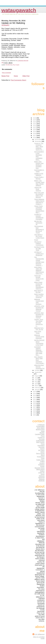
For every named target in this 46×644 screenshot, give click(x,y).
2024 (35, 122)
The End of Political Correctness (39, 243)
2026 (35, 118)
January (37, 389)
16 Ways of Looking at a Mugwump (39, 254)
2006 (35, 409)
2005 (35, 411)
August (37, 376)
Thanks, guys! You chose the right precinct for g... (39, 323)
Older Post (26, 76)
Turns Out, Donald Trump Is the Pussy (39, 278)
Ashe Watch (41, 428)
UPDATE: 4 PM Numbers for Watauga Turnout (39, 308)
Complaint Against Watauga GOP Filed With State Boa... (38, 351)
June (36, 380)
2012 (35, 397)
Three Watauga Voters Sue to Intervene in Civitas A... (39, 202)
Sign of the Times (38, 332)
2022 (35, 126)
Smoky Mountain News (40, 467)
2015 (35, 391)
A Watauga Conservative (40, 425)
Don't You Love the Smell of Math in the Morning (39, 195)
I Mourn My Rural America (38, 189)
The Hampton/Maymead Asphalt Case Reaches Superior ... (39, 261)
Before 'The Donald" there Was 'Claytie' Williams (39, 183)
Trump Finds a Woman (39, 178)
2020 (35, 130)
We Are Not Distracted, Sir (38, 223)
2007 (35, 407)
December (38, 139)
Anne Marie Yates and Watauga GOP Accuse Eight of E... (39, 270)
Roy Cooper (16, 65)
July (36, 378)
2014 (35, 393)
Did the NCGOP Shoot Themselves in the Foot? (39, 343)
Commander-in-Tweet (39, 171)
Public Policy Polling (40, 461)
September (38, 372)
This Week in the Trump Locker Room (39, 236)
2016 (35, 137)
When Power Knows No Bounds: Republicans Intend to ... (39, 285)
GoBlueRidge (40, 441)
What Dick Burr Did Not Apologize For (39, 367)
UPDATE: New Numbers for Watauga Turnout (39, 315)
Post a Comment (6, 73)
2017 (35, 136)
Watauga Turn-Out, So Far (39, 329)
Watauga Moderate (42, 480)
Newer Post (5, 76)
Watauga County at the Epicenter (39, 337)
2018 (35, 134)
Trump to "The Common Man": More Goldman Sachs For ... (39, 147)
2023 (35, 124)
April (36, 384)
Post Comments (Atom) (18, 80)
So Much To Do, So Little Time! (39, 248)
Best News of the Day (38, 291)
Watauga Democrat (41, 477)
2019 (35, 132)
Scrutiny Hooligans (41, 464)
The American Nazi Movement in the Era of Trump (39, 229)
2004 (35, 413)
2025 (35, 120)
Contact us (41, 437)
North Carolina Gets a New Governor (39, 296)
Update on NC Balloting (39, 174)
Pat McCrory (9, 65)
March (37, 386)
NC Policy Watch (41, 451)
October (37, 370)
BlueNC (42, 433)
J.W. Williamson (40, 634)
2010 (35, 401)
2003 (35, 415)
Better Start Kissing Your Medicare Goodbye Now (39, 165)
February (38, 388)
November (38, 141)
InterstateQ (41, 445)
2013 (35, 395)
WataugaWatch (19, 10)
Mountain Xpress (42, 448)
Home (16, 76)
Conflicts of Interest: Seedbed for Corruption (39, 217)
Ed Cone (42, 439)
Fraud (36, 240)
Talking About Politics (40, 470)
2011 (35, 399)
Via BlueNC (5, 25)
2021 (35, 128)
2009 (35, 403)
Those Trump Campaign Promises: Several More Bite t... (39, 209)
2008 (35, 405)
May (36, 382)
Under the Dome (41, 473)
